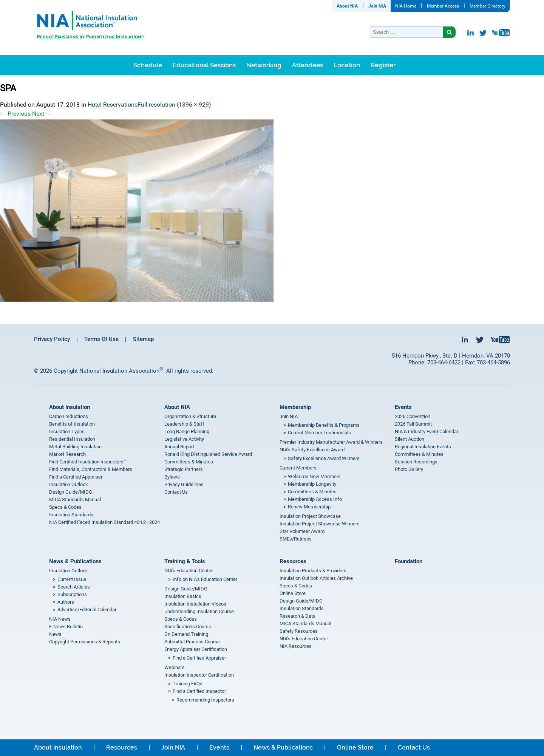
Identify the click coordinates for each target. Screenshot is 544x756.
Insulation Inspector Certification (199, 675)
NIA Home (406, 6)
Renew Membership (309, 507)
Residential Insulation (72, 439)
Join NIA (377, 6)
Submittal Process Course (192, 642)
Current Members (298, 468)
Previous (15, 114)
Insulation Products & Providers (313, 571)
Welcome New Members (314, 476)
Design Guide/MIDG (71, 492)
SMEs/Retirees (296, 539)
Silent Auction (410, 439)
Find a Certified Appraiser (76, 477)
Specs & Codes (65, 507)
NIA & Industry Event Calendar (427, 431)
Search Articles (74, 587)
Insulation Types (67, 431)
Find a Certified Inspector (199, 691)
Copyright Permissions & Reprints (85, 642)
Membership (295, 407)
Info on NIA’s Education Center (205, 579)
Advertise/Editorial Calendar (87, 610)
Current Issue (72, 579)
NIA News (60, 619)
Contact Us (176, 492)
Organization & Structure (190, 416)
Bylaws (172, 477)
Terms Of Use (101, 339)
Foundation (409, 561)
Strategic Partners (184, 469)
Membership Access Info (315, 499)
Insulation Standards (71, 515)
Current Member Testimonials (319, 433)
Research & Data (297, 616)
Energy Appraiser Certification (196, 649)
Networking (264, 65)
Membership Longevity (312, 484)
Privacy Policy (52, 339)
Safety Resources (299, 631)
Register (383, 65)
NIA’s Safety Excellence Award (312, 450)
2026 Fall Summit (413, 424)
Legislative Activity (184, 439)
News (55, 634)
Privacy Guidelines (184, 484)
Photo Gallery (409, 469)
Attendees (308, 65)
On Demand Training (186, 634)
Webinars (175, 667)
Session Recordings (416, 462)
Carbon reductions (69, 416)
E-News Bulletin (66, 627)
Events (403, 407)
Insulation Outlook (69, 484)
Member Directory (488, 6)
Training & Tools (185, 561)
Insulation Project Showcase (310, 516)
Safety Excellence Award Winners (324, 458)
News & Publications (75, 561)
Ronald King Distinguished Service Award (208, 454)
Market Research (67, 454)
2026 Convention (413, 416)
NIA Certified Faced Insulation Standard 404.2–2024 (104, 522)
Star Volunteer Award (302, 531)
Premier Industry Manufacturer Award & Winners (331, 442)
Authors (66, 602)
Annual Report (179, 447)
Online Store (293, 593)
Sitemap (143, 339)
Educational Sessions (204, 65)
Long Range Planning (187, 431)
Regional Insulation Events (423, 447)
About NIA (347, 6)
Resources (293, 561)
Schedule (148, 65)
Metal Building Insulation (75, 447)
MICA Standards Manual (75, 500)
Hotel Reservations (113, 105)
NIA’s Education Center (189, 571)
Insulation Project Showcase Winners (320, 524)
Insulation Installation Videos (195, 604)
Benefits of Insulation (72, 424)
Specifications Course (188, 627)
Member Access (443, 6)
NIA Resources (296, 646)
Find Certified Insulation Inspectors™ (88, 462)
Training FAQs (188, 684)
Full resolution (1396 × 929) (174, 105)
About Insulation (70, 407)
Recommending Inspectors (205, 700)
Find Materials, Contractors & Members (91, 469)
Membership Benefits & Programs (324, 425)
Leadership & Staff (184, 424)
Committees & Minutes (189, 462)
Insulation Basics (183, 596)
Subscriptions (72, 594)
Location (347, 65)
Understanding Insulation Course (199, 611)
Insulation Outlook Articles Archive (316, 578)
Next (42, 114)
